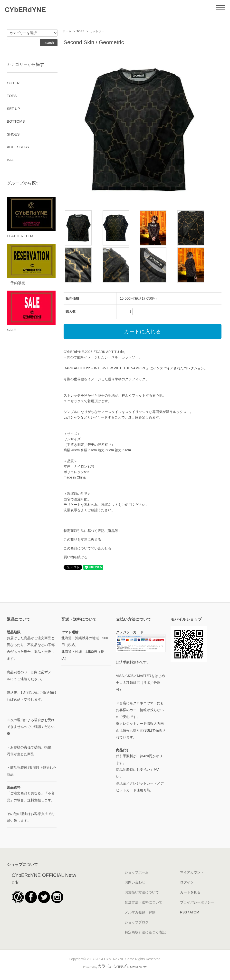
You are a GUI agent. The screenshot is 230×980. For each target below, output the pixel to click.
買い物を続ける (76, 557)
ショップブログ (137, 922)
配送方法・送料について (144, 902)
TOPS (80, 31)
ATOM (194, 912)
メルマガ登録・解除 (140, 912)
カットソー (97, 31)
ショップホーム (137, 872)
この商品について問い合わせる (87, 548)
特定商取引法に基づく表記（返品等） (93, 531)
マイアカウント (192, 872)
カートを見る (190, 892)
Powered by (115, 967)
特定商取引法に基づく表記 (145, 932)
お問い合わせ (135, 882)
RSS (184, 912)
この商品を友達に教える (82, 539)
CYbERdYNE (25, 10)
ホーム (67, 31)
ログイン (187, 882)
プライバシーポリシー (197, 902)
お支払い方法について (142, 892)
